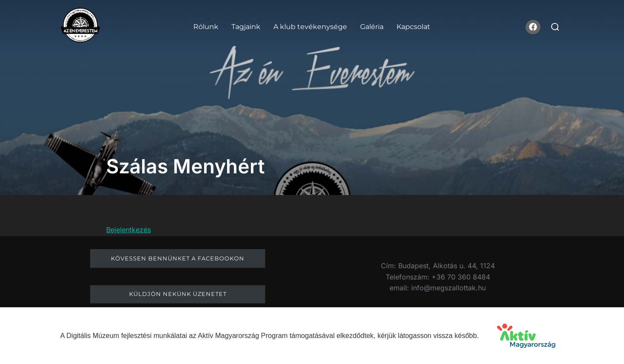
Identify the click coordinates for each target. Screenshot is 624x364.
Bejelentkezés (128, 230)
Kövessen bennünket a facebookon (178, 258)
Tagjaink (246, 27)
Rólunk (206, 27)
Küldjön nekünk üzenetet (178, 294)
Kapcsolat (413, 27)
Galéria (372, 27)
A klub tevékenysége (310, 27)
